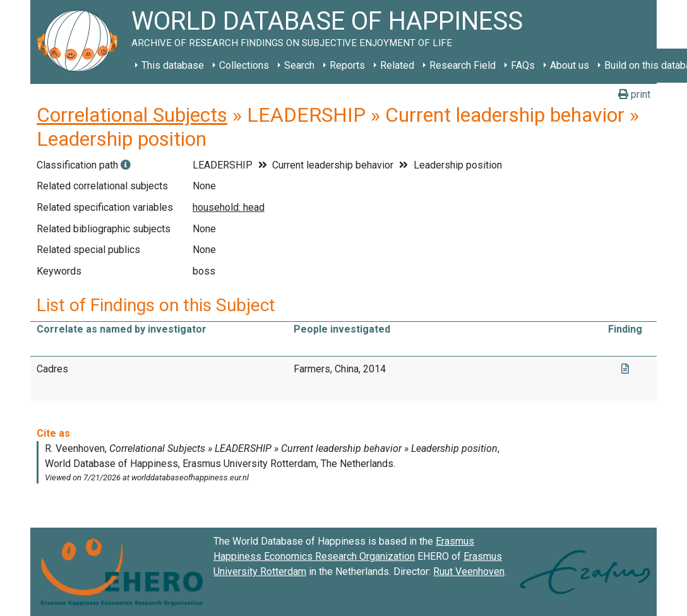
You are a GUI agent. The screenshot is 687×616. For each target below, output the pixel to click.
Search (299, 65)
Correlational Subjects (132, 115)
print (634, 94)
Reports (347, 65)
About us (570, 65)
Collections (244, 65)
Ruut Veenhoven (469, 572)
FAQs (523, 65)
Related (397, 65)
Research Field (463, 65)
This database (173, 65)
